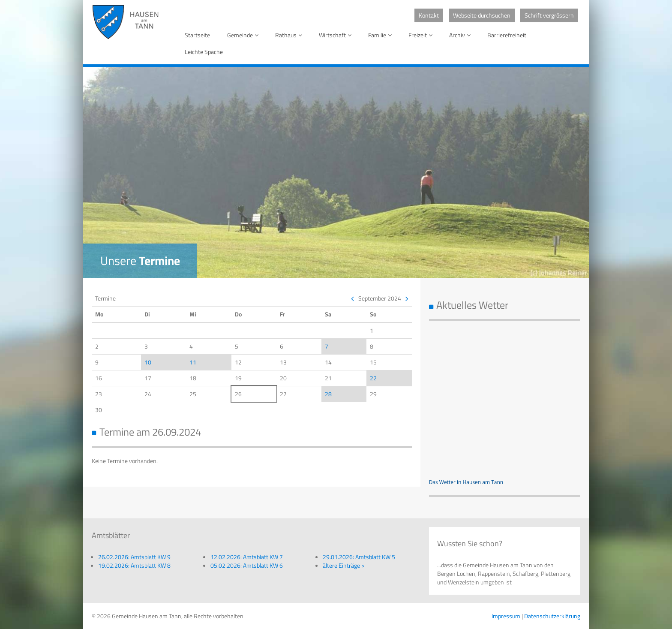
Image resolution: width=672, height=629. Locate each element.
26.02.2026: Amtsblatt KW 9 (134, 557)
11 (193, 362)
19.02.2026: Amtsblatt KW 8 (134, 565)
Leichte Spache (204, 52)
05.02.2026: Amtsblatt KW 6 (247, 565)
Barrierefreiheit (507, 35)
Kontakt (429, 15)
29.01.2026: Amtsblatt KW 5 (359, 557)
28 (328, 394)
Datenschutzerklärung (552, 616)
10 (148, 362)
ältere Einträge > (344, 565)
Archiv (461, 35)
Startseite (197, 35)
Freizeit (422, 35)
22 (373, 378)
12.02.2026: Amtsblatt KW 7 (247, 557)
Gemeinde (244, 35)
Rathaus (290, 35)
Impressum (506, 616)
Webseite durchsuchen (482, 15)
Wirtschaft (337, 35)
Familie (381, 35)
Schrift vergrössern (549, 15)
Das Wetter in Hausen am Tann (466, 482)
